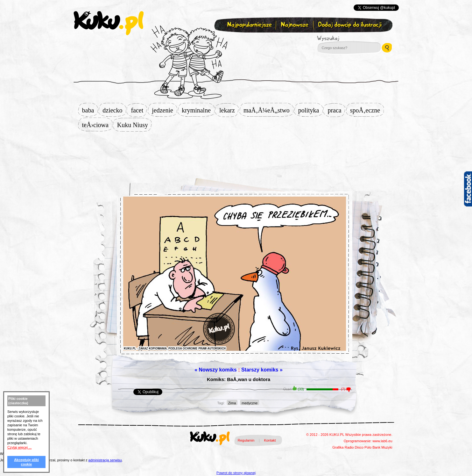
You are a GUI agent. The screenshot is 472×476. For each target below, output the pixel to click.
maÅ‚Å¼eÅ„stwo (268, 110)
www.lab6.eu (382, 441)
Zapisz (235, 40)
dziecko (114, 110)
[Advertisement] (236, 152)
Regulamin (246, 440)
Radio (349, 447)
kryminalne (198, 110)
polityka (311, 110)
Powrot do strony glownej (236, 473)
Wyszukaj (346, 38)
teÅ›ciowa (97, 125)
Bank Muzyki (382, 447)
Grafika (338, 447)
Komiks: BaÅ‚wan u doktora (239, 379)
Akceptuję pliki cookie (26, 462)
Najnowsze (295, 25)
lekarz (229, 110)
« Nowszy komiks (216, 370)
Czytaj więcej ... (19, 447)
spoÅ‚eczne (367, 110)
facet (139, 110)
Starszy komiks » (262, 370)
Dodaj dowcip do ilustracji (350, 25)
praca (336, 110)
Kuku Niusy (134, 125)
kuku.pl (109, 23)
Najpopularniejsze (249, 25)
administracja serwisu (105, 460)
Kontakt (270, 440)
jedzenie (164, 110)
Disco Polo (363, 447)
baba (90, 110)
